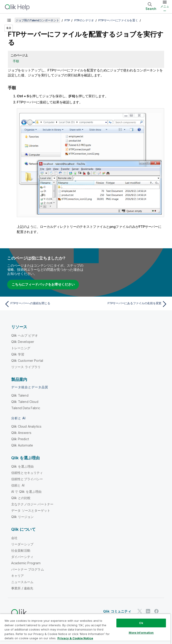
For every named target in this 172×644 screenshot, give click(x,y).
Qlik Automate (22, 445)
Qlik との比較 (21, 498)
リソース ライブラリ (26, 367)
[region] (85, 629)
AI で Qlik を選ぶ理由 (26, 492)
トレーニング (21, 348)
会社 (14, 538)
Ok (141, 623)
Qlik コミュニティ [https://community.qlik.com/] (117, 611)
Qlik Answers (21, 433)
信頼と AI (18, 485)
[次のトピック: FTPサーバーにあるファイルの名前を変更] (128, 304)
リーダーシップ (22, 544)
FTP (67, 20)
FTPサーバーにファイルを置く (118, 20)
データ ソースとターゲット (31, 510)
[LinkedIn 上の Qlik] (148, 611)
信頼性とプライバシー (27, 479)
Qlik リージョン (23, 517)
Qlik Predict (20, 439)
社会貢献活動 (21, 550)
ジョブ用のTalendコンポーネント (37, 20)
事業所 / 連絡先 (22, 588)
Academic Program (26, 563)
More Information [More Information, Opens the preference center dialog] (141, 633)
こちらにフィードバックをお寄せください (43, 284)
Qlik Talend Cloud (25, 402)
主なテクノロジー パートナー (32, 504)
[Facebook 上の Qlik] (157, 611)
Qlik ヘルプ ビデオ (25, 335)
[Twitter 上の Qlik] (140, 611)
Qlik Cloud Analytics (26, 426)
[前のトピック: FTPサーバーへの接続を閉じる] (44, 304)
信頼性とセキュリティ (27, 473)
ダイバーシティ (22, 557)
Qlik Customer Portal (27, 361)
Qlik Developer (23, 342)
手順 (16, 61)
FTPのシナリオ (84, 20)
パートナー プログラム (28, 569)
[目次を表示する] (9, 20)
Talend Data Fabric (26, 408)
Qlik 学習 (18, 354)
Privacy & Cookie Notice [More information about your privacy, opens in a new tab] (75, 638)
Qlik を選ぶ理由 (23, 466)
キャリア (18, 576)
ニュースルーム (22, 582)
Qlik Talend (20, 395)
